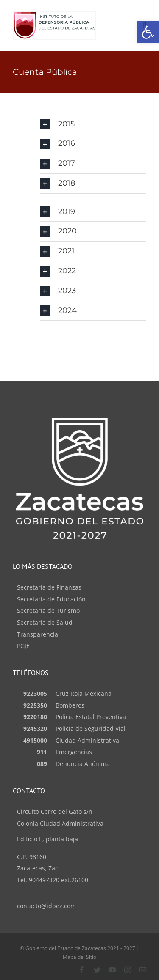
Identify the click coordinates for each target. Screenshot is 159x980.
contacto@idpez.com (46, 906)
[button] (93, 124)
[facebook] (82, 970)
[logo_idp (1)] (54, 16)
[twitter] (97, 970)
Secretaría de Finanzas (49, 587)
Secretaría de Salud (45, 622)
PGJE (23, 646)
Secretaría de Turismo (48, 611)
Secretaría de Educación (51, 599)
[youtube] (112, 970)
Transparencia (38, 634)
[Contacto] (143, 970)
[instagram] (128, 970)
